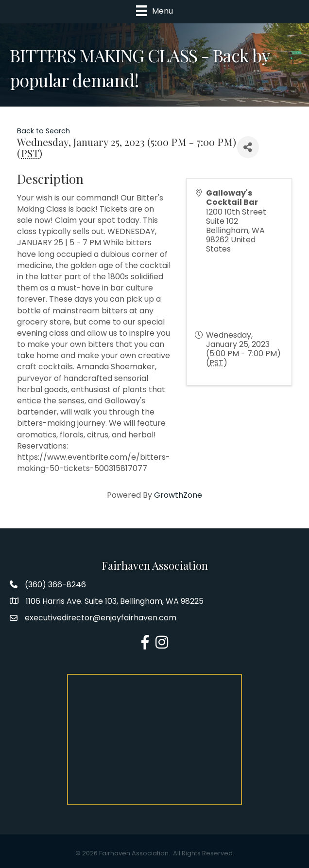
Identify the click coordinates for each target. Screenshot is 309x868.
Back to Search (43, 131)
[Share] (248, 147)
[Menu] (154, 11)
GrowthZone (178, 495)
